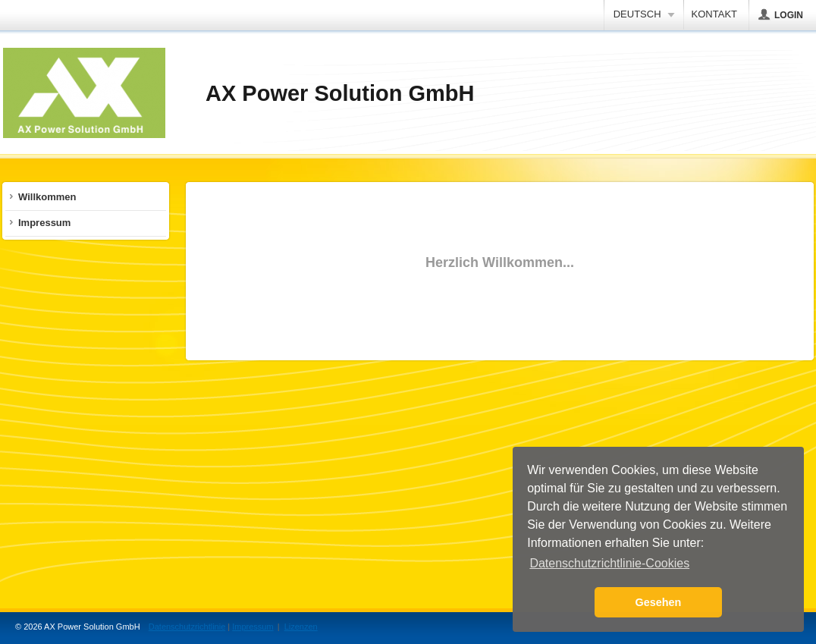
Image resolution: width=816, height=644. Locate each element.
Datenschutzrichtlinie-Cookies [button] (609, 563)
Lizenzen (301, 627)
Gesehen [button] (659, 602)
